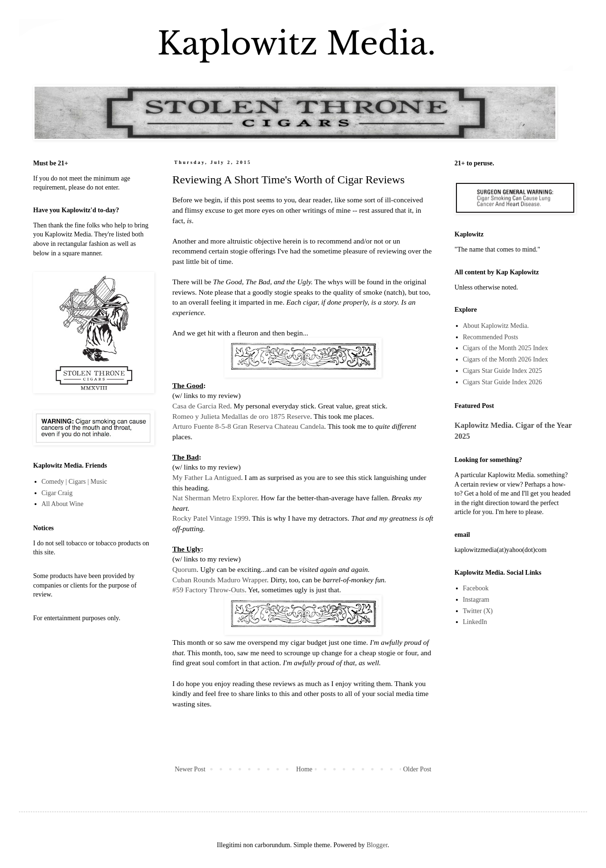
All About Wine (63, 504)
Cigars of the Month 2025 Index (506, 348)
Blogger (377, 845)
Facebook (476, 588)
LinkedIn (475, 622)
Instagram (476, 600)
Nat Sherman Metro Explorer (215, 498)
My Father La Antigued (207, 477)
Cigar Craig (57, 493)
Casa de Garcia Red (201, 406)
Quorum (184, 569)
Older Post (418, 769)
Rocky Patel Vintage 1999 (210, 518)
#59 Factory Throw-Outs (209, 590)
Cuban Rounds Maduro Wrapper (220, 580)
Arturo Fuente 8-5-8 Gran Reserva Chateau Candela (248, 426)
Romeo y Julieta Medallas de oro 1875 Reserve (241, 416)
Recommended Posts (491, 337)
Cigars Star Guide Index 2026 (503, 382)
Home (304, 769)
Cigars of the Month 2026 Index (506, 359)
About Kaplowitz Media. (496, 326)
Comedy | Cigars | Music (75, 482)
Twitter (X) (478, 611)
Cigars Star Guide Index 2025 (503, 371)
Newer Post (190, 769)
